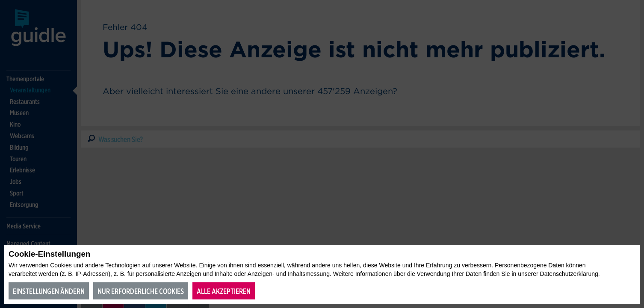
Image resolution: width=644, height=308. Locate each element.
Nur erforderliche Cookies (141, 291)
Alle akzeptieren (224, 291)
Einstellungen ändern (49, 291)
